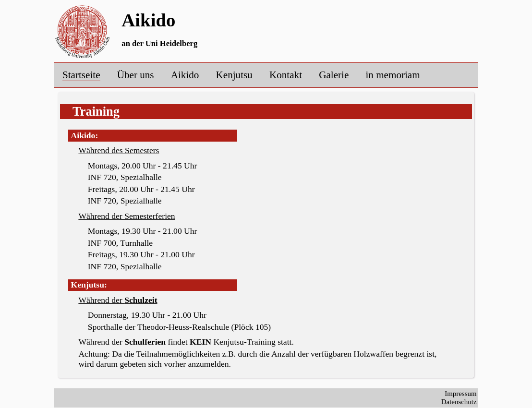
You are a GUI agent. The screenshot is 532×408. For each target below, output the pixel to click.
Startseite (81, 75)
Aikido (185, 75)
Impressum (460, 394)
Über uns (136, 75)
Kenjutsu (234, 75)
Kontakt (286, 75)
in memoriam (393, 75)
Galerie (334, 75)
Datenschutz (459, 402)
